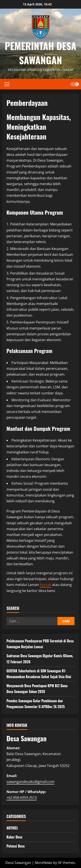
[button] (7, 84)
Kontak (45, 585)
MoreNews (44, 863)
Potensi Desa (16, 846)
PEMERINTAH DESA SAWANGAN (41, 53)
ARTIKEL (12, 828)
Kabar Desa (14, 837)
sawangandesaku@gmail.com (30, 782)
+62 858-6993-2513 (22, 798)
